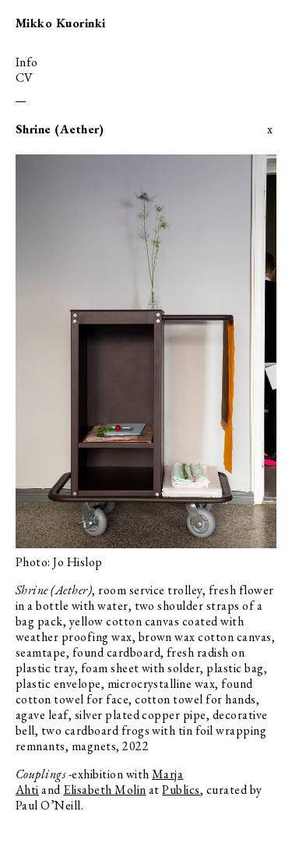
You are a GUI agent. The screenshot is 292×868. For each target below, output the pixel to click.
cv (25, 78)
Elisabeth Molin (104, 790)
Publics (181, 790)
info (27, 62)
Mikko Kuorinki (61, 23)
